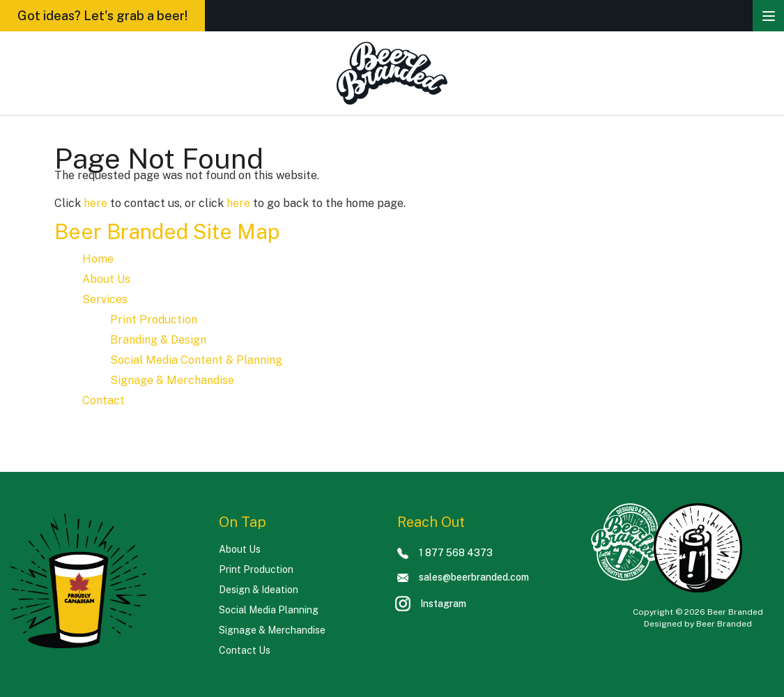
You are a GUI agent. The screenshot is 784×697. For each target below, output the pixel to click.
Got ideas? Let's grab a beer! (102, 16)
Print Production (154, 320)
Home (98, 259)
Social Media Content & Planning (196, 360)
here (95, 203)
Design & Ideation (259, 590)
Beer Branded (724, 624)
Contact (103, 400)
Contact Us (245, 650)
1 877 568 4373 (445, 553)
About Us (106, 279)
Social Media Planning (269, 610)
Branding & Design (158, 340)
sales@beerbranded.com (463, 577)
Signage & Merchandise (172, 380)
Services (105, 299)
